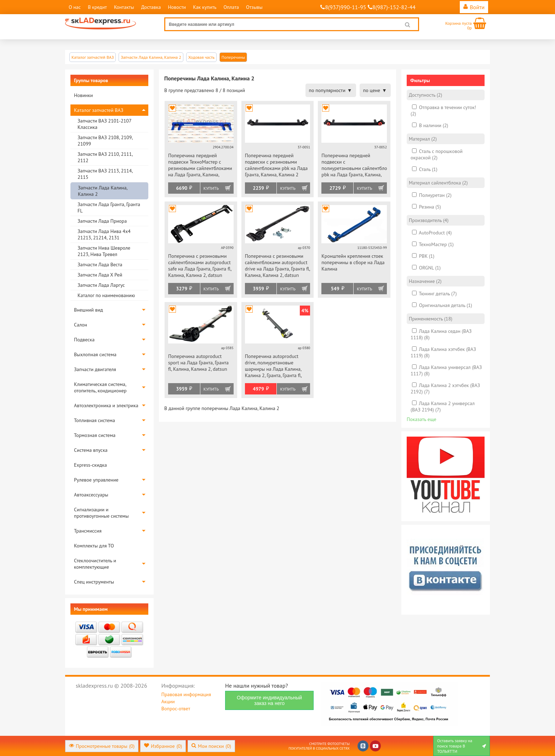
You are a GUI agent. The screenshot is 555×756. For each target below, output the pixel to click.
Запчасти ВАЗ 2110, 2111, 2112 (105, 157)
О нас (75, 7)
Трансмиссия (88, 531)
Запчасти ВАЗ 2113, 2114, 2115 (105, 174)
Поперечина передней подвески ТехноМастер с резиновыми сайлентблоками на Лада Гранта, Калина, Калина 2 (200, 166)
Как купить (205, 7)
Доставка (151, 7)
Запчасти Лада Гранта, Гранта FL (109, 208)
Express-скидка (90, 465)
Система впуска (91, 450)
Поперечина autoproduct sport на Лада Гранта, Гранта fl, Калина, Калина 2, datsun (198, 363)
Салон (81, 325)
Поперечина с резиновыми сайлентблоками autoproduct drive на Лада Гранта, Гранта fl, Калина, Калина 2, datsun (277, 266)
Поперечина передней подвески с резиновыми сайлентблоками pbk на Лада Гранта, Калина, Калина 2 (276, 165)
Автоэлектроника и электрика (106, 405)
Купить (211, 188)
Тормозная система (95, 435)
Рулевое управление (96, 480)
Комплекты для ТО (94, 546)
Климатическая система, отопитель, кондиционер (100, 387)
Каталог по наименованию (106, 295)
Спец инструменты (94, 582)
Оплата (231, 7)
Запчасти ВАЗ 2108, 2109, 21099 (105, 141)
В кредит (97, 7)
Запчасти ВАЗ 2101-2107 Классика (104, 124)
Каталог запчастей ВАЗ (99, 110)
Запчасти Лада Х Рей (100, 275)
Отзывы (254, 7)
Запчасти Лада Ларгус (101, 285)
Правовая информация (186, 694)
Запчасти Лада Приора (102, 221)
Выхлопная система (95, 354)
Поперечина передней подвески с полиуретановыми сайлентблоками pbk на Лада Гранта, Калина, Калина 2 (354, 166)
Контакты (124, 7)
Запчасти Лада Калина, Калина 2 (102, 191)
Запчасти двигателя (95, 369)
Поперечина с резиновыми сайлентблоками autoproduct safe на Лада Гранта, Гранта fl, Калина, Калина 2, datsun (200, 266)
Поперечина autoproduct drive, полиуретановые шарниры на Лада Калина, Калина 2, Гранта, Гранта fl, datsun (273, 366)
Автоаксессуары (91, 495)
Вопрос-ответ (176, 709)
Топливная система (95, 420)
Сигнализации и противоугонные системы (101, 513)
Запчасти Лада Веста (100, 265)
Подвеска (84, 340)
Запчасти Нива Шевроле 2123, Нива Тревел (104, 251)
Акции (168, 701)
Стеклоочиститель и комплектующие (95, 564)
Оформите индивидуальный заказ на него (269, 700)
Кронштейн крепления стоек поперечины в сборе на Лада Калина (353, 262)
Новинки (83, 95)
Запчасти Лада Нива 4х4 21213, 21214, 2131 (104, 234)
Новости (177, 7)
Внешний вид (88, 310)
